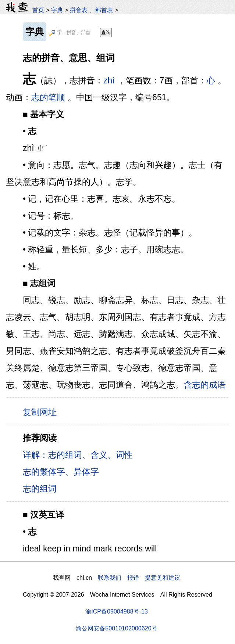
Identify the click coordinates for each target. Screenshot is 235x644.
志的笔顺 (48, 97)
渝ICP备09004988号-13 (117, 611)
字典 (57, 10)
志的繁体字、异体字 (61, 472)
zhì (109, 80)
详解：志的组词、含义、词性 (78, 455)
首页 (38, 10)
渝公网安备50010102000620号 (116, 628)
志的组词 (40, 489)
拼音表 (79, 10)
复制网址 (42, 412)
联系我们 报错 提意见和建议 (139, 578)
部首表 (104, 10)
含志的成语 (205, 385)
